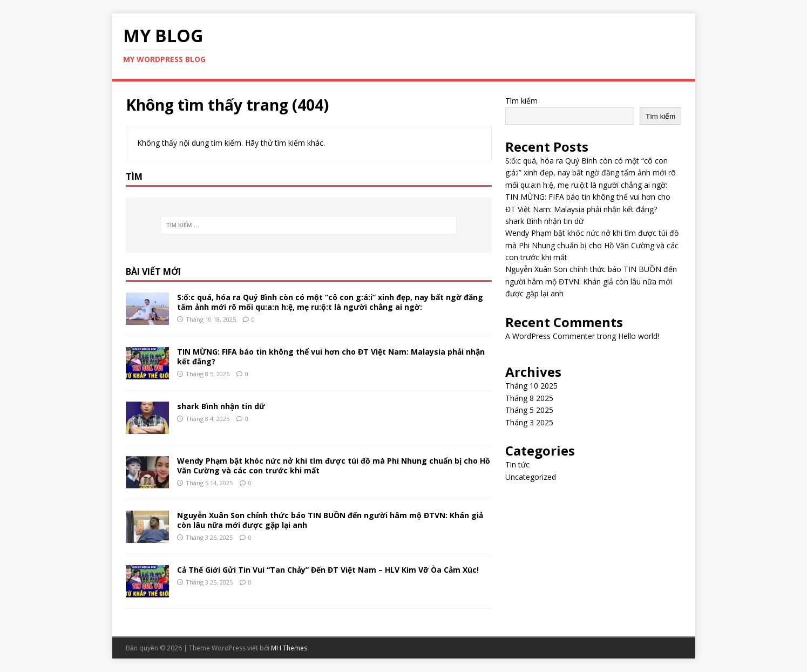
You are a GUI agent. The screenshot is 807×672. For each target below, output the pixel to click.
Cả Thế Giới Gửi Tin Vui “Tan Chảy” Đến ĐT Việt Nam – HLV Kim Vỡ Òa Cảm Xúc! (328, 570)
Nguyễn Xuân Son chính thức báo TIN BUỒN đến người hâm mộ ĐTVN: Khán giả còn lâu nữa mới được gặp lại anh (330, 520)
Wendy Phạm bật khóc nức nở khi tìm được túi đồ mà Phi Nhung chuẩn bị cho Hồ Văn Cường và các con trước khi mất (334, 466)
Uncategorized (531, 477)
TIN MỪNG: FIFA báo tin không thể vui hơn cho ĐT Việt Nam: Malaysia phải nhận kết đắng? (331, 357)
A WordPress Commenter (550, 336)
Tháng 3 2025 (529, 422)
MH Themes (289, 648)
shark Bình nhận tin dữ (221, 406)
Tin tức (517, 464)
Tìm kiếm (521, 101)
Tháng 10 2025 (531, 386)
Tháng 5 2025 (529, 410)
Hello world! (639, 336)
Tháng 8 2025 (529, 398)
